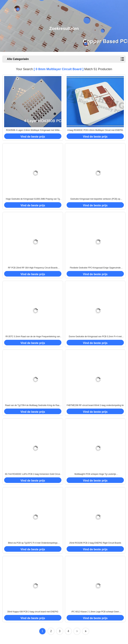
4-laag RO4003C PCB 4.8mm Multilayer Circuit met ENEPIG (95, 130)
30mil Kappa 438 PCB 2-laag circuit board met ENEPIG (33, 612)
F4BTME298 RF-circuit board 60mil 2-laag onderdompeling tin (95, 405)
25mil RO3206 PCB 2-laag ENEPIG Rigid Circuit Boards (95, 543)
